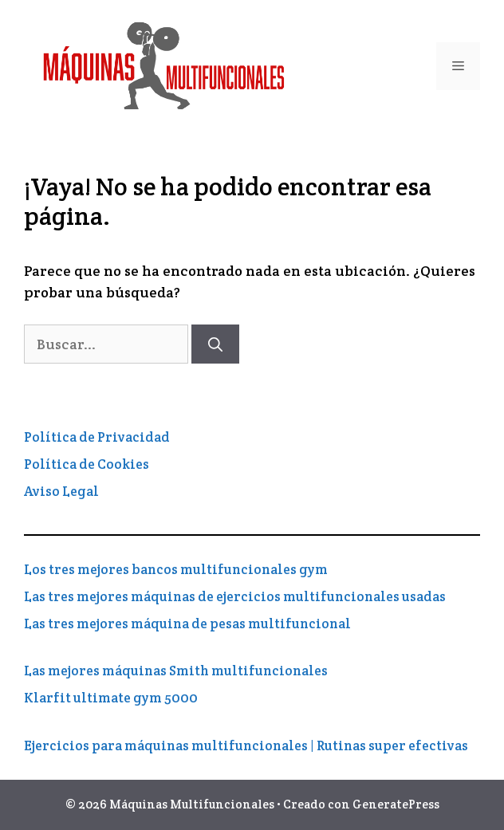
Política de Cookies (87, 464)
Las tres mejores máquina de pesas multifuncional (187, 623)
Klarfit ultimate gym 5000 (111, 698)
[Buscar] (215, 344)
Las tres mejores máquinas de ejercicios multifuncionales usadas (235, 596)
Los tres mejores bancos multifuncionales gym (176, 569)
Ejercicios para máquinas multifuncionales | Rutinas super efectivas (246, 745)
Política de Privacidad (97, 437)
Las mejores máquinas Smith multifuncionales (176, 671)
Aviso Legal (61, 491)
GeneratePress (396, 804)
